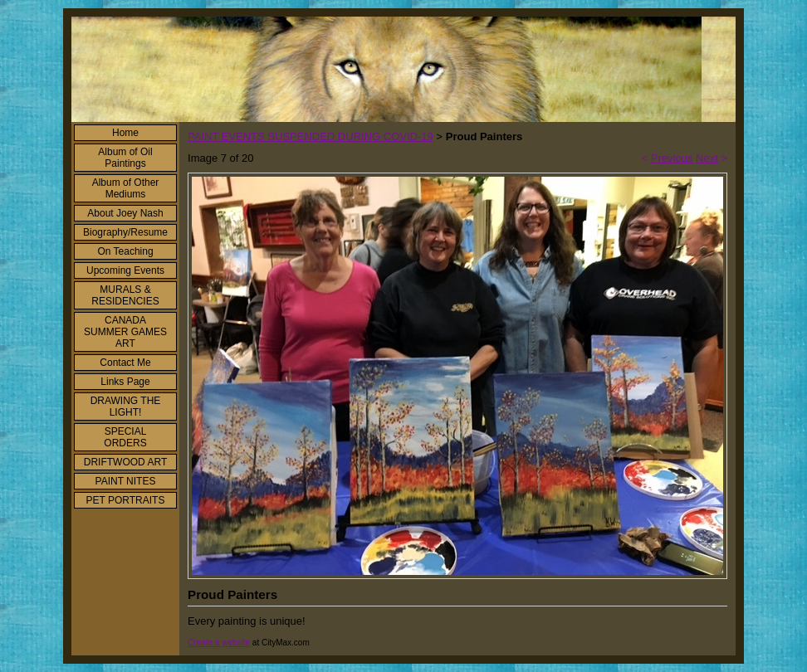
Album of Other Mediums (126, 188)
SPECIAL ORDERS (125, 437)
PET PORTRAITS (126, 500)
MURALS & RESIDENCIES (125, 295)
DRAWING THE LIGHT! (126, 407)
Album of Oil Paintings (125, 158)
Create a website (219, 643)
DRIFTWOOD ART (125, 462)
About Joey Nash (125, 213)
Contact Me (125, 363)
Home (125, 133)
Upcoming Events (125, 270)
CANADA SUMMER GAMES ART (125, 332)
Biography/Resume (125, 232)
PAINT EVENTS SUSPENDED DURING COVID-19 (311, 136)
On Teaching (125, 251)
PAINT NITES (126, 481)
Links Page (125, 382)
